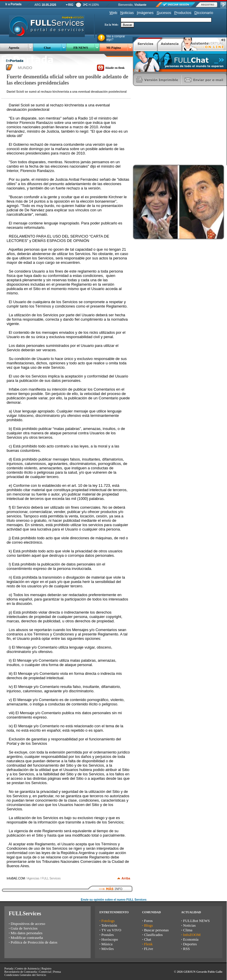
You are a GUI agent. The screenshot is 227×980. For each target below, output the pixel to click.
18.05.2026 (49, 5)
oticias (127, 13)
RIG (71, 5)
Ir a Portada (13, 4)
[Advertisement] (177, 125)
